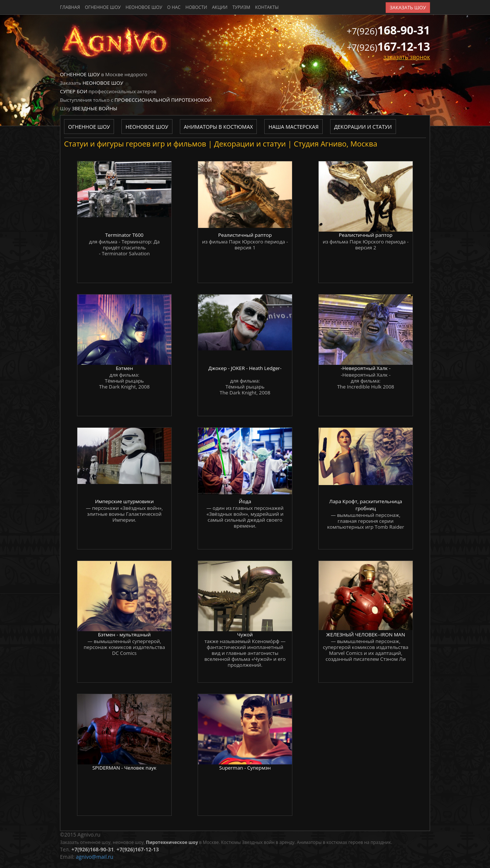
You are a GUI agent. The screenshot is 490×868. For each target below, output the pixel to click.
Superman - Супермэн (245, 768)
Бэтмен (125, 368)
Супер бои (74, 91)
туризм (241, 7)
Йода (245, 501)
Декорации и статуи (363, 127)
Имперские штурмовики (125, 501)
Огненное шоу (103, 7)
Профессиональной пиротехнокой (163, 100)
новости (196, 7)
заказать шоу (408, 7)
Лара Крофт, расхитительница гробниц (366, 505)
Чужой (245, 635)
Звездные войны (95, 108)
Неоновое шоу (144, 7)
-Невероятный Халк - (366, 368)
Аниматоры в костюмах (219, 127)
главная (70, 7)
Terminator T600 (124, 235)
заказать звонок (407, 57)
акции (220, 7)
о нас (174, 7)
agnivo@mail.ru (95, 857)
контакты (267, 7)
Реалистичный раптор (245, 235)
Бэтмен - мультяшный (125, 635)
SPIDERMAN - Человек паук (124, 768)
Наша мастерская (293, 127)
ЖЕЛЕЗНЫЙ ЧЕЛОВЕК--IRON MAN (365, 635)
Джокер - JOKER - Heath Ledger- (245, 368)
